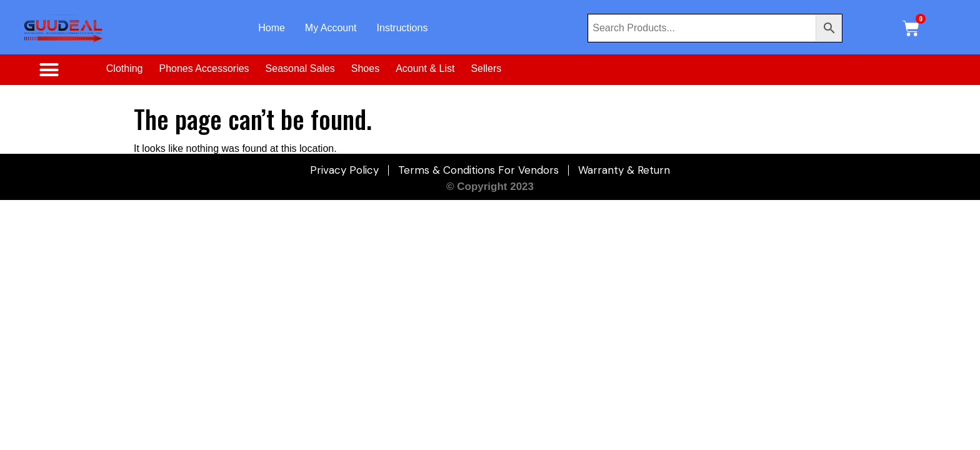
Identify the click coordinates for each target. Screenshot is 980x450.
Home (272, 28)
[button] (49, 70)
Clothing (125, 68)
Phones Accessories (204, 68)
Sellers (486, 68)
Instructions (402, 28)
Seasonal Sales (300, 68)
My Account (331, 28)
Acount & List (425, 68)
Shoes (365, 68)
